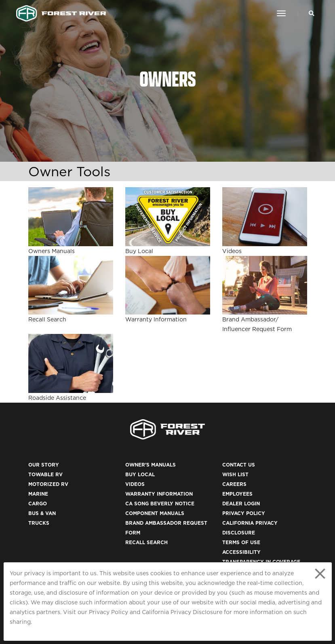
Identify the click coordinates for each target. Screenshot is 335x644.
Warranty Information (159, 494)
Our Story (44, 465)
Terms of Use (241, 542)
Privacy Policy (109, 612)
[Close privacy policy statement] (320, 574)
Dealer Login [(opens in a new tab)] (241, 504)
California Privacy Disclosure (182, 612)
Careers (234, 484)
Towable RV (45, 474)
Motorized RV (48, 484)
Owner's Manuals (151, 465)
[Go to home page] (61, 13)
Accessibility (241, 552)
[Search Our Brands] (312, 13)
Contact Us (239, 465)
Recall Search (146, 542)
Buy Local (140, 474)
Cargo (38, 504)
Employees (237, 494)
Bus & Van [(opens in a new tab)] (42, 513)
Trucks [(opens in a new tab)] (39, 523)
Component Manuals (155, 513)
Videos (135, 484)
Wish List (235, 474)
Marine (38, 494)
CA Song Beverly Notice (160, 504)
